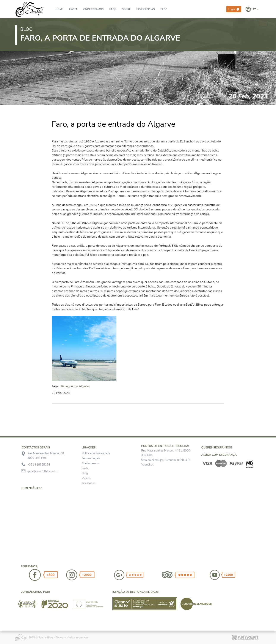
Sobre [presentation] (126, 9)
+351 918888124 (39, 465)
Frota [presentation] (73, 9)
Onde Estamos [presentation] (93, 9)
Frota (85, 468)
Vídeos (86, 478)
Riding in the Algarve (75, 386)
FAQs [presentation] (113, 9)
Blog (85, 473)
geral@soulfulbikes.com (42, 471)
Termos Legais (91, 458)
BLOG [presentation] (164, 9)
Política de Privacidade (96, 453)
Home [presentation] (60, 9)
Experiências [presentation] (146, 9)
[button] (252, 9)
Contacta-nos (90, 463)
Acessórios (89, 483)
